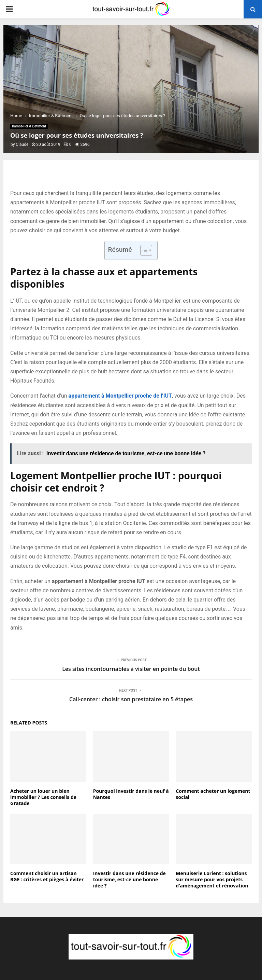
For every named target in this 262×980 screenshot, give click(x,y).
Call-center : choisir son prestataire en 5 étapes (131, 699)
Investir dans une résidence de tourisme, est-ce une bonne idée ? (129, 879)
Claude (22, 144)
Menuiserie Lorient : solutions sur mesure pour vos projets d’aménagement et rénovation (212, 879)
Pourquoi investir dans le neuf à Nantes (131, 794)
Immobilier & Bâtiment (29, 126)
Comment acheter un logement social (213, 794)
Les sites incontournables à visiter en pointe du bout (131, 669)
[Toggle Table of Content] (143, 250)
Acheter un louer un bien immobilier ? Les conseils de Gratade (43, 797)
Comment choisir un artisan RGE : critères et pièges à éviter (47, 876)
